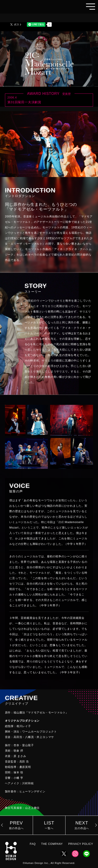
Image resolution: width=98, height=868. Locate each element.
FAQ (33, 844)
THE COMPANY (52, 844)
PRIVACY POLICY (81, 844)
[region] (49, 586)
